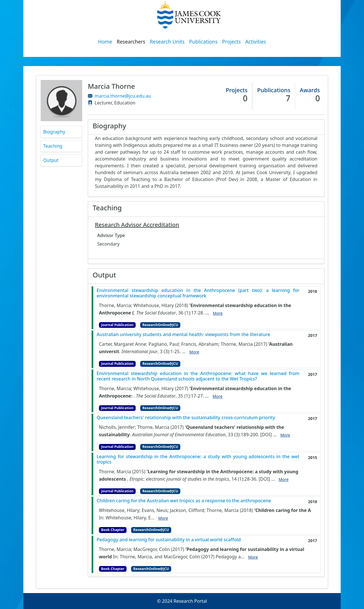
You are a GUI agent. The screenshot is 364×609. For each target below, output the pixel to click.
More (218, 313)
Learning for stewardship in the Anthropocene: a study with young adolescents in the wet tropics (198, 459)
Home (105, 42)
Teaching (53, 146)
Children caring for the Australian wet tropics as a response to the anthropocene (184, 501)
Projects (231, 42)
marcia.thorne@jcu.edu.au (123, 96)
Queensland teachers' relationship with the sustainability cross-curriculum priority (186, 418)
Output (51, 160)
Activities (256, 42)
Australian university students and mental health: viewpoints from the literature (183, 335)
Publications (203, 42)
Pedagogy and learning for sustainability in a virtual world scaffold (169, 540)
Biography (54, 132)
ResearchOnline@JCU (160, 325)
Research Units (167, 42)
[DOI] (266, 435)
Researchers (131, 42)
